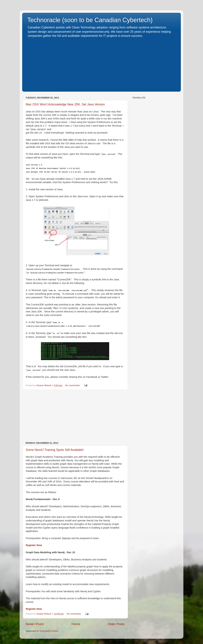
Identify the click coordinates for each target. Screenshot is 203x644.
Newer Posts (35, 624)
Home (76, 624)
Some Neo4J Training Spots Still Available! (55, 450)
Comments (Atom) (49, 631)
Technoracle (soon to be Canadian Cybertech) (90, 20)
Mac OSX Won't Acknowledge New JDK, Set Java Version (65, 104)
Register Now (34, 545)
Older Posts (116, 624)
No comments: (73, 385)
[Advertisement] (101, 64)
